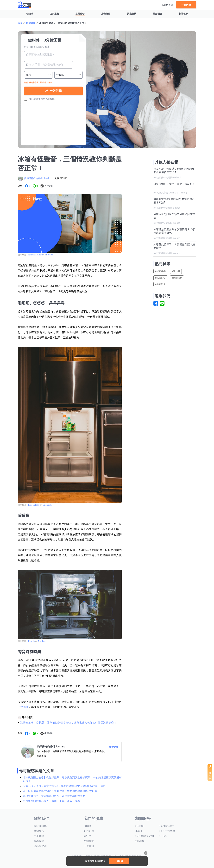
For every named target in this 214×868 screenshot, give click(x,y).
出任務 (163, 836)
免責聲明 (39, 836)
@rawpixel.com (35, 255)
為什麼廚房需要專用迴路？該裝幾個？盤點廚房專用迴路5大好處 (60, 791)
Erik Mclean (34, 505)
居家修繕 (106, 14)
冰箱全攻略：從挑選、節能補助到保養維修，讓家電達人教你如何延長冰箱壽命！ (68, 723)
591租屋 (140, 841)
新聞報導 (183, 14)
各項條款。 (51, 99)
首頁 (20, 23)
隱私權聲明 (40, 846)
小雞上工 (140, 831)
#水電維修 (160, 278)
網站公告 (39, 831)
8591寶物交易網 (145, 836)
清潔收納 (132, 14)
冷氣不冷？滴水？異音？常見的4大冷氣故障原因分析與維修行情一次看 (64, 786)
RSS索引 (89, 846)
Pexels (31, 641)
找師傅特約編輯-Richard (36, 178)
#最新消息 (160, 284)
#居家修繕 (160, 271)
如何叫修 (89, 831)
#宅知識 (176, 271)
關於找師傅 (40, 826)
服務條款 (39, 841)
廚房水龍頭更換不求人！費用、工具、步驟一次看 (51, 801)
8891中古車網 (167, 831)
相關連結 (41, 756)
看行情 (88, 836)
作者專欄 (114, 747)
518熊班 (140, 826)
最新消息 (157, 14)
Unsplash (47, 505)
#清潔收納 (177, 278)
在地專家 (89, 841)
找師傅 (25, 707)
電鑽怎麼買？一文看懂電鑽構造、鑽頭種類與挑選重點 (54, 796)
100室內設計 (166, 826)
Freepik (50, 255)
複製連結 (49, 186)
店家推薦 (54, 14)
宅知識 (30, 14)
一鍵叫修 (186, 5)
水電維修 (80, 14)
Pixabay (42, 641)
